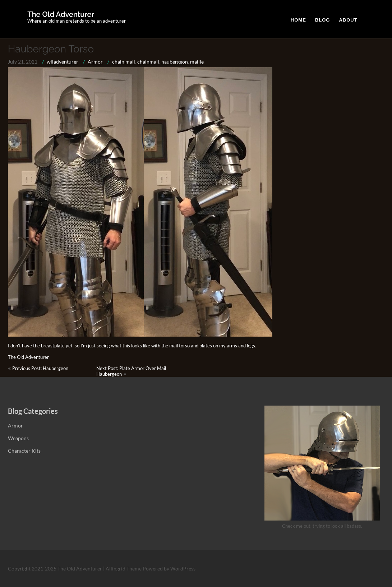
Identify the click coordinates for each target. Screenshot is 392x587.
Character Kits (24, 451)
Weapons (18, 438)
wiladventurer (63, 62)
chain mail (124, 62)
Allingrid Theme (124, 568)
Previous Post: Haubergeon (40, 368)
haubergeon (175, 62)
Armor (95, 62)
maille (197, 62)
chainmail (148, 62)
